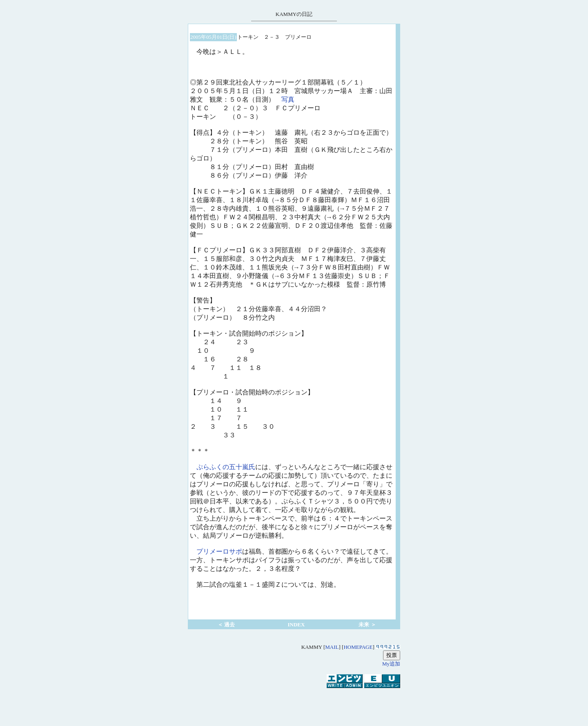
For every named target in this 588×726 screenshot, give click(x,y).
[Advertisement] (294, 703)
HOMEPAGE (358, 647)
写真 (288, 100)
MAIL (332, 647)
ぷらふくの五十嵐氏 (226, 468)
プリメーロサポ (219, 552)
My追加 (391, 664)
